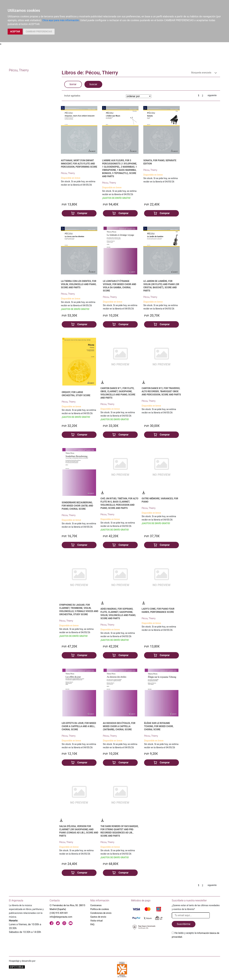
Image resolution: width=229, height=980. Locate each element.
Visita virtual (96, 921)
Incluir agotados (72, 96)
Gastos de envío (98, 917)
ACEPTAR (15, 32)
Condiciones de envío (101, 913)
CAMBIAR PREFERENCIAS (39, 32)
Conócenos (96, 905)
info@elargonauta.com (61, 917)
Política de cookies (100, 909)
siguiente (212, 95)
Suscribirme (184, 924)
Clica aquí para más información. (61, 20)
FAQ (92, 924)
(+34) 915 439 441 (59, 913)
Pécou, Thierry (68, 173)
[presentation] (196, 946)
